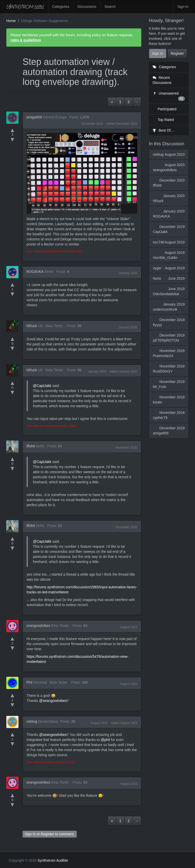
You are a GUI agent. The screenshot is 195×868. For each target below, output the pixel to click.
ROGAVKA (35, 272)
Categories (61, 7)
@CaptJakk (42, 386)
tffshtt (31, 446)
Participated (167, 109)
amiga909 (34, 117)
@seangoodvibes (53, 701)
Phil (29, 682)
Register (47, 834)
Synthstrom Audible (25, 7)
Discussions (87, 7)
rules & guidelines (26, 40)
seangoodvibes (38, 626)
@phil (105, 740)
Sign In (183, 7)
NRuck (32, 326)
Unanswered (169, 96)
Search (110, 7)
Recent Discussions (162, 80)
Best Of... (163, 130)
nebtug (32, 721)
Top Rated (166, 120)
